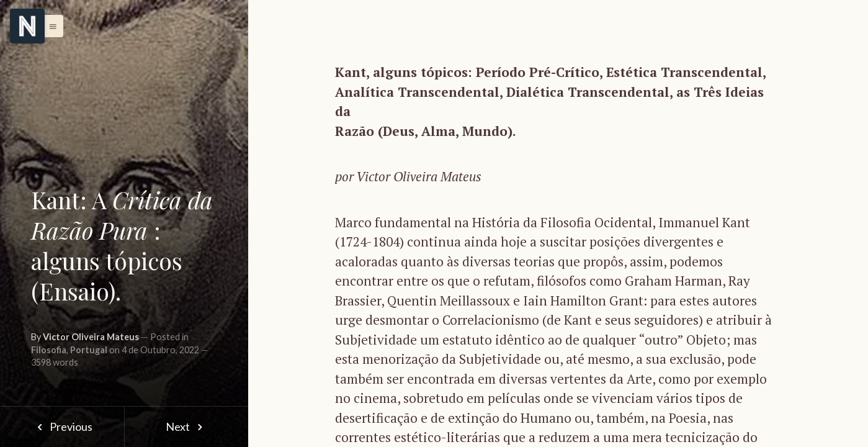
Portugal (89, 350)
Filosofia (49, 350)
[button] (50, 26)
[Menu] (27, 26)
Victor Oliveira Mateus (91, 337)
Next (186, 427)
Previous (62, 427)
